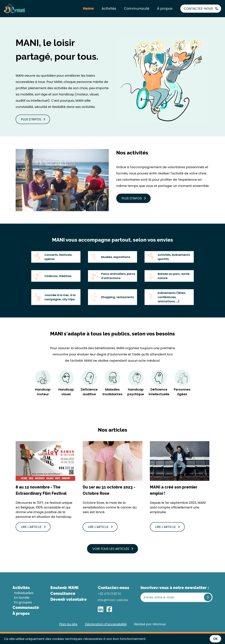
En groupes (23, 602)
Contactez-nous (201, 9)
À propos (165, 9)
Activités (109, 9)
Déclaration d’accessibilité (106, 624)
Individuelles (24, 593)
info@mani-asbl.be (113, 600)
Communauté (137, 9)
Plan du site (68, 624)
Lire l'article (33, 527)
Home (88, 9)
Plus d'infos (33, 119)
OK (215, 639)
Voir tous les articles (113, 549)
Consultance (63, 593)
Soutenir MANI (64, 588)
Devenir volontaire (69, 599)
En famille (22, 598)
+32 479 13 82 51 (109, 594)
